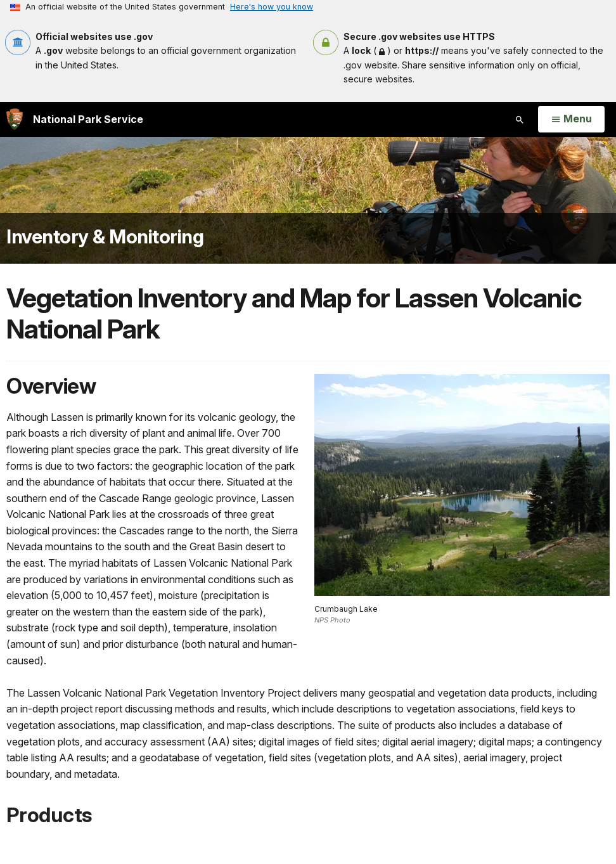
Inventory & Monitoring (105, 236)
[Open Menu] (571, 119)
